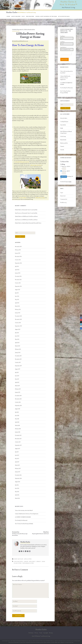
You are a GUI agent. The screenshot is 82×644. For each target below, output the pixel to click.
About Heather (16, 16)
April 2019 (17, 382)
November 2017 (18, 439)
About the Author (64, 118)
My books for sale (64, 16)
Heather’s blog (23, 198)
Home (8, 16)
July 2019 (17, 372)
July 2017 (17, 452)
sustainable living (28, 563)
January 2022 (18, 273)
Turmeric (62, 146)
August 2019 (18, 369)
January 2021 (18, 313)
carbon (26, 562)
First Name (63, 36)
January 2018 (18, 432)
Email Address (63, 47)
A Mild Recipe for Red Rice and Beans (30, 216)
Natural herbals (63, 140)
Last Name (63, 42)
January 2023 (18, 253)
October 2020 (18, 323)
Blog (23, 16)
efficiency (32, 562)
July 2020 (17, 333)
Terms (41, 633)
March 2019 (17, 386)
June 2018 (17, 416)
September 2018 (18, 406)
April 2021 (17, 303)
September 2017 (18, 445)
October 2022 (18, 260)
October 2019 (18, 362)
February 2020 (18, 349)
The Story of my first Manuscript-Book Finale (20, 535)
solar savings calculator (36, 165)
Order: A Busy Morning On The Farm (46, 16)
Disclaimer (31, 633)
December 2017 (18, 435)
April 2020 (17, 343)
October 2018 (18, 402)
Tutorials (62, 150)
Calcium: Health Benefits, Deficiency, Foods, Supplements (27, 514)
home (43, 562)
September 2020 (18, 326)
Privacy (36, 633)
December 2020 (18, 316)
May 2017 (17, 459)
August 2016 (18, 482)
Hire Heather (30, 16)
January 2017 (18, 472)
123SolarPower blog (40, 198)
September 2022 (18, 263)
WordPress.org (63, 203)
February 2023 (18, 250)
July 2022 (17, 266)
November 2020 (18, 319)
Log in (62, 193)
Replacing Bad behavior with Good (40, 534)
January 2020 (18, 353)
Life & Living (16, 23)
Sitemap (51, 633)
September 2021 (18, 286)
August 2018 (18, 409)
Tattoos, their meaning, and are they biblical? (24, 510)
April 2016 (17, 495)
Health (62, 128)
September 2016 (18, 478)
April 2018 (17, 422)
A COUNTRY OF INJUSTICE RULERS (23, 517)
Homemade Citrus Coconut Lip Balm (30, 210)
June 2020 (17, 336)
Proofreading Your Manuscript (21, 520)
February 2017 (18, 469)
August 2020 (18, 329)
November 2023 (18, 247)
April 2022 (17, 270)
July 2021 (17, 293)
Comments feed (64, 199)
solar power (18, 563)
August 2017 (18, 449)
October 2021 (18, 283)
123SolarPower (18, 562)
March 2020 (18, 346)
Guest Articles (18, 559)
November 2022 (18, 257)
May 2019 (17, 379)
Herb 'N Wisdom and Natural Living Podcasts (66, 132)
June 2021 (17, 296)
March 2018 (17, 425)
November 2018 (18, 399)
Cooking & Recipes (64, 122)
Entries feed (63, 196)
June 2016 (17, 488)
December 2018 (18, 396)
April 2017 (17, 462)
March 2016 (17, 498)
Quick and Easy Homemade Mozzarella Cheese (32, 223)
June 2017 (17, 455)
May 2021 (17, 300)
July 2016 (17, 485)
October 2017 (18, 442)
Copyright (46, 633)
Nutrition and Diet (64, 143)
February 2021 (18, 309)
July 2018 (17, 412)
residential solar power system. (22, 162)
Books (70, 182)
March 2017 (17, 465)
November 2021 (18, 280)
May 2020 (17, 339)
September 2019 (18, 366)
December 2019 (18, 356)
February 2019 (18, 389)
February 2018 (18, 429)
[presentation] (66, 54)
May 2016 (17, 492)
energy (39, 562)
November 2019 (18, 359)
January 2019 (18, 392)
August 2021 (18, 290)
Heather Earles (12, 12)
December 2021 (18, 276)
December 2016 (18, 475)
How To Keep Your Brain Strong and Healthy (24, 524)
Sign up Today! (64, 59)
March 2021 (17, 306)
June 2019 (17, 376)
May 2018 (17, 419)
